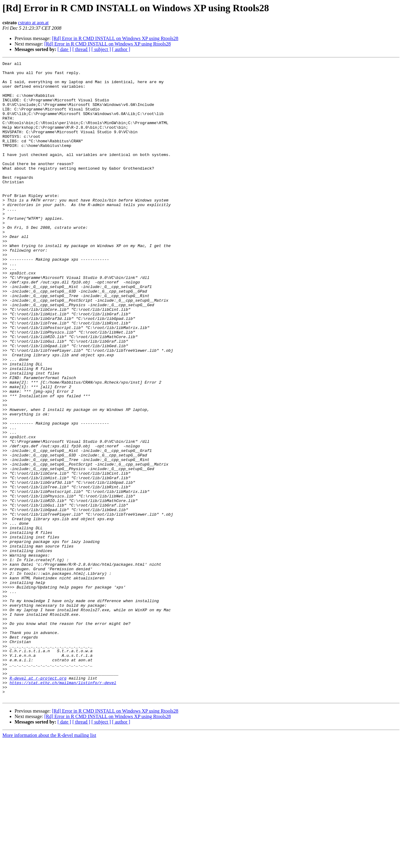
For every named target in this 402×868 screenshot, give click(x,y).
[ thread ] (81, 49)
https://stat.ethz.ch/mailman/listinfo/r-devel (63, 807)
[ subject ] (101, 49)
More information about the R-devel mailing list (49, 863)
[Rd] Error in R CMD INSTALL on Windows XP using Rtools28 (115, 38)
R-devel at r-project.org (38, 802)
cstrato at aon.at (33, 23)
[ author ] (121, 49)
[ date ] (64, 49)
